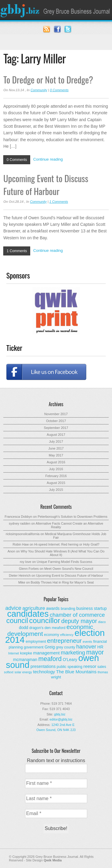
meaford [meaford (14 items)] (50, 659)
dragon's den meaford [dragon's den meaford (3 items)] (47, 628)
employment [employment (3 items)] (36, 642)
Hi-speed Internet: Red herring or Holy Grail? (67, 544)
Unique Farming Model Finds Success (65, 562)
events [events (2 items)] (87, 642)
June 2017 (56, 448)
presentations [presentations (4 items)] (43, 666)
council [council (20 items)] (17, 621)
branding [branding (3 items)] (68, 609)
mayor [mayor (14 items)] (95, 652)
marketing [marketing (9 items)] (73, 652)
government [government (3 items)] (34, 647)
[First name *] (56, 783)
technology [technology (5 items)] (44, 672)
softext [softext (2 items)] (9, 672)
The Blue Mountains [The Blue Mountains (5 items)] (76, 672)
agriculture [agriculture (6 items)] (34, 608)
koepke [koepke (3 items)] (26, 653)
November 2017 (56, 414)
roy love (26, 562)
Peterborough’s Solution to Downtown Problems (72, 517)
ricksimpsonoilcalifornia (23, 534)
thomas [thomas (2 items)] (103, 672)
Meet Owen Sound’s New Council (69, 569)
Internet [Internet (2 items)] (13, 653)
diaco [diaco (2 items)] (102, 622)
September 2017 (56, 428)
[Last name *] (56, 799)
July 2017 (56, 441)
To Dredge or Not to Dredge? (48, 79)
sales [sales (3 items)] (102, 667)
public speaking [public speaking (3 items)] (70, 667)
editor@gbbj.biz (61, 719)
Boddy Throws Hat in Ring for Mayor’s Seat (62, 582)
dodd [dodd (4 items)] (23, 628)
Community (39, 90)
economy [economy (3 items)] (52, 635)
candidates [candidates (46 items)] (28, 614)
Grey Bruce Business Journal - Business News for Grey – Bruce (56, 10)
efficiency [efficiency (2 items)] (67, 635)
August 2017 (56, 435)
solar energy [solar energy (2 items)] (23, 672)
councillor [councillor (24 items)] (45, 620)
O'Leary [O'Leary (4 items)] (70, 660)
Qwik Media (53, 860)
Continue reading (48, 159)
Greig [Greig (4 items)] (50, 647)
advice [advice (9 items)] (13, 608)
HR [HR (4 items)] (100, 647)
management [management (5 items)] (46, 653)
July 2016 (56, 469)
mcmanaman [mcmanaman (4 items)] (25, 660)
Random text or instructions (56, 760)
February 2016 (56, 476)
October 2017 (56, 421)
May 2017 (56, 455)
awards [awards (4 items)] (53, 608)
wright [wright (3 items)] (56, 677)
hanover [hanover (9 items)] (86, 647)
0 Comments (59, 90)
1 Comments (59, 202)
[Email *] (56, 814)
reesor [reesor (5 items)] (90, 666)
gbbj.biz (60, 714)
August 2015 (56, 483)
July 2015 (56, 490)
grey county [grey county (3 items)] (65, 647)
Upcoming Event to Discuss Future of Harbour (46, 185)
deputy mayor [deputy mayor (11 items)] (79, 621)
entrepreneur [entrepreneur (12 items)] (65, 641)
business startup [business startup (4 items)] (91, 608)
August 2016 (56, 462)
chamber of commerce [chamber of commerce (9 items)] (78, 615)
